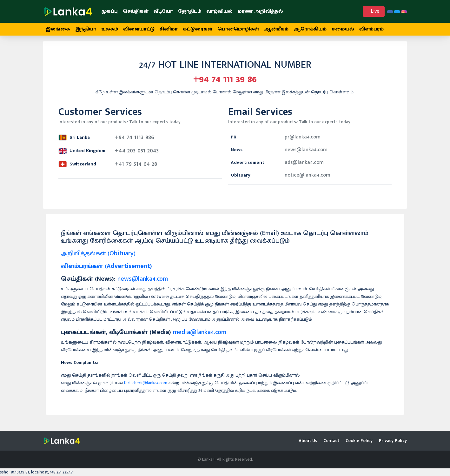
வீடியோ (163, 11)
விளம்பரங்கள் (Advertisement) (106, 270)
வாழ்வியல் (219, 11)
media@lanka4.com (200, 336)
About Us (308, 441)
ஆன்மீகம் (276, 29)
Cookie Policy (359, 441)
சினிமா (169, 29)
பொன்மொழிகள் (238, 29)
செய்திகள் (136, 11)
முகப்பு (110, 11)
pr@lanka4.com (303, 141)
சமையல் (343, 29)
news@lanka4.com (306, 153)
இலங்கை (58, 29)
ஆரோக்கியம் (310, 29)
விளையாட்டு (139, 29)
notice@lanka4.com (308, 179)
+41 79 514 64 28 (136, 167)
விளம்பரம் (371, 29)
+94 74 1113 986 (135, 141)
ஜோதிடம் (190, 11)
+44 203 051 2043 (137, 154)
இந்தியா (86, 29)
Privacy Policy (393, 441)
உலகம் (110, 29)
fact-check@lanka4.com (146, 386)
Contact (331, 441)
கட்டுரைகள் (198, 29)
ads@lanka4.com (304, 166)
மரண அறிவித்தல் (260, 11)
